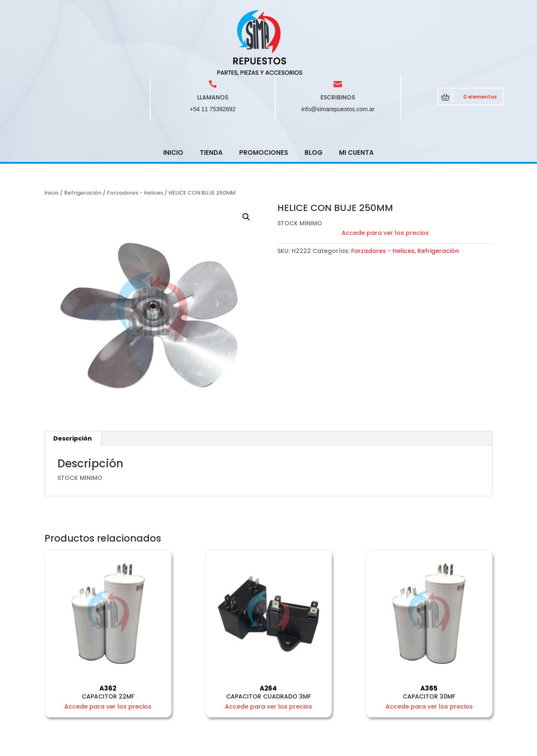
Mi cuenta (356, 93)
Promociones (264, 93)
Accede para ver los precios (385, 173)
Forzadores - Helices (135, 133)
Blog (314, 93)
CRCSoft (210, 748)
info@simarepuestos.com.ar (338, 49)
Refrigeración (83, 133)
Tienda (211, 93)
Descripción (73, 378)
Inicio (173, 93)
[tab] (73, 378)
